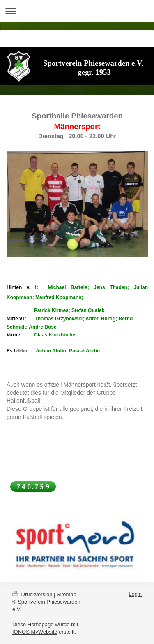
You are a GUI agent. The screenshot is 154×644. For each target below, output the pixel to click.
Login (135, 594)
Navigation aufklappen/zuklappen (77, 11)
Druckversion (33, 594)
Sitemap (67, 594)
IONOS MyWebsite (35, 632)
